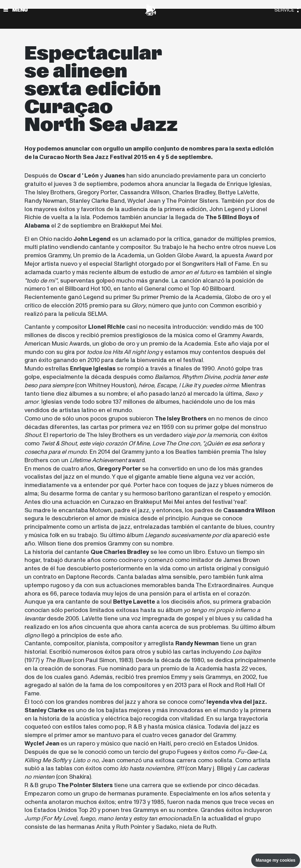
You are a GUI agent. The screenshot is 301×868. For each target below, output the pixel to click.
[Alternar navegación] (6, 10)
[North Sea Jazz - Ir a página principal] (150, 10)
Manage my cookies (276, 860)
